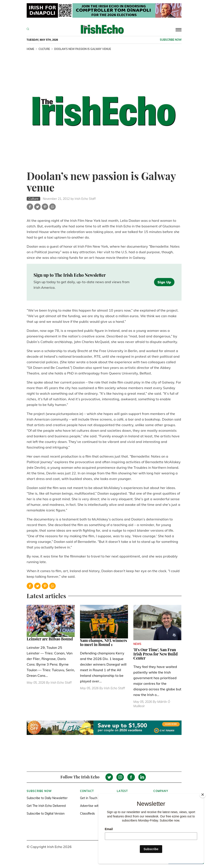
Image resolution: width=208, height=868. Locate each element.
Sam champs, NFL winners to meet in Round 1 (103, 643)
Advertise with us (92, 806)
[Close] (203, 795)
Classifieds (87, 814)
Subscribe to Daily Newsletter (47, 798)
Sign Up (164, 282)
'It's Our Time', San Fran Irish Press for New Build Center (156, 654)
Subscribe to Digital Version (46, 814)
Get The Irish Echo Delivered (46, 806)
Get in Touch (89, 798)
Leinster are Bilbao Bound (50, 639)
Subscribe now (171, 40)
